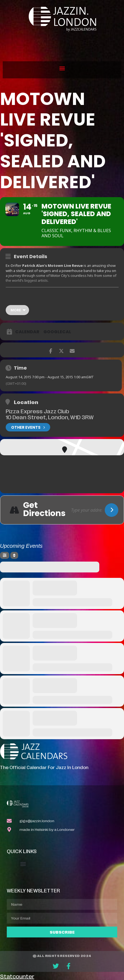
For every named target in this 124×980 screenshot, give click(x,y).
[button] (62, 68)
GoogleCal (57, 332)
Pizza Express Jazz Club (37, 411)
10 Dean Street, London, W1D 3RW (50, 417)
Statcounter (17, 976)
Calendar (27, 332)
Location (26, 402)
